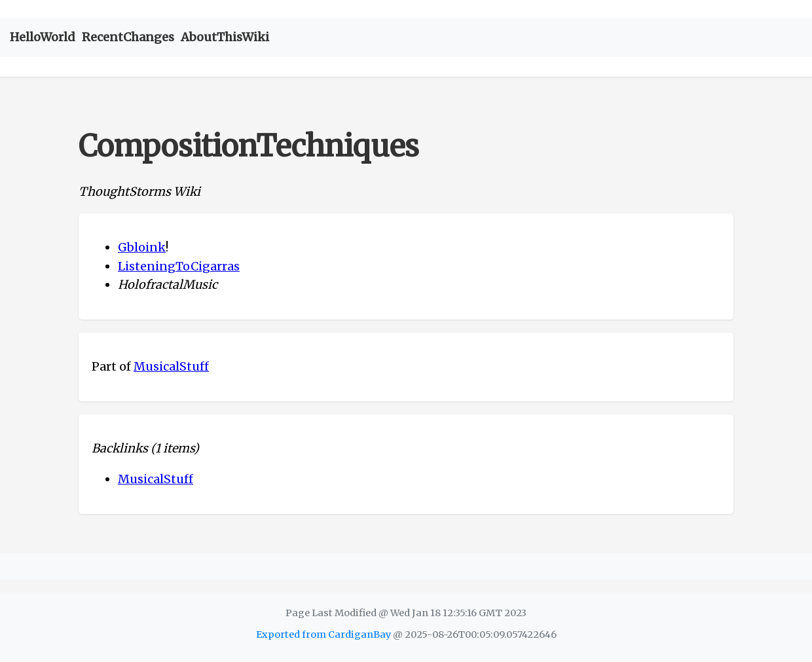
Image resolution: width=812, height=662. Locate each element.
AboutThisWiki (225, 37)
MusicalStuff (171, 366)
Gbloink (142, 247)
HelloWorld (43, 37)
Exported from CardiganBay (323, 634)
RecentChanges (128, 37)
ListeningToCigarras (179, 266)
